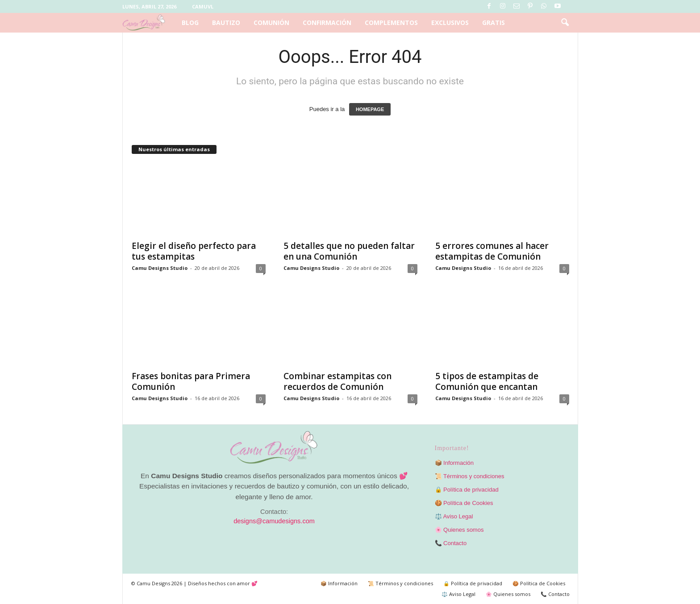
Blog (190, 23)
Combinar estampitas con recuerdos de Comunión (337, 381)
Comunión (271, 23)
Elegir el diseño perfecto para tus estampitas (194, 251)
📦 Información (454, 463)
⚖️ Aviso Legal (454, 516)
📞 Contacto (451, 543)
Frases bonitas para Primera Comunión (191, 381)
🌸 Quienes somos (459, 530)
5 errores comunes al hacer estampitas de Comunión (492, 251)
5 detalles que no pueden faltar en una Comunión (349, 251)
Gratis (494, 23)
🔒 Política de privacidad (467, 490)
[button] (565, 23)
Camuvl (203, 6)
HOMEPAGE (370, 109)
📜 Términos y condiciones (470, 476)
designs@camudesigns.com (274, 521)
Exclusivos (450, 23)
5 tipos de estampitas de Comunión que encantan (487, 381)
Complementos (391, 23)
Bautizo (226, 23)
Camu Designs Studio (160, 268)
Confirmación (327, 23)
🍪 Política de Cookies (464, 503)
